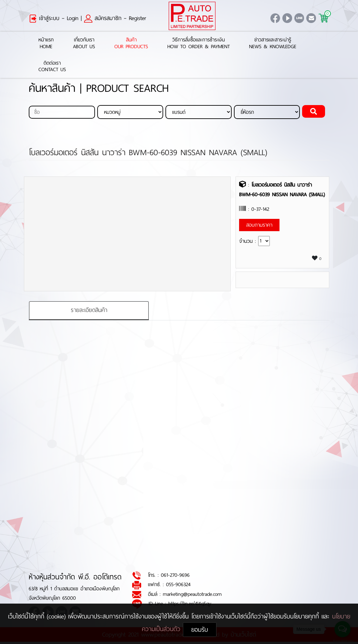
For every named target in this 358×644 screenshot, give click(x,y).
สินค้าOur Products (131, 43)
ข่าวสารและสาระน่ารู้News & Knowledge (273, 43)
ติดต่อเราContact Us (52, 67)
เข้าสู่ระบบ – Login (54, 18)
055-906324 (178, 585)
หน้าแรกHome (46, 43)
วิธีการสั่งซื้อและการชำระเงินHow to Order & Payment (199, 43)
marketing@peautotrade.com (192, 594)
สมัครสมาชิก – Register (115, 18)
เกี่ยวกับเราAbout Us (84, 43)
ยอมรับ (200, 630)
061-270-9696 (175, 575)
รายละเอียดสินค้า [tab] (89, 310)
